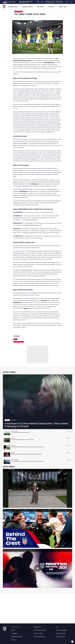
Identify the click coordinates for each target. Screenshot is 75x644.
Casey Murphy (24, 191)
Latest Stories (10, 372)
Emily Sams (34, 184)
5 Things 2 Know (18, 12)
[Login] (67, 2)
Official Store (59, 2)
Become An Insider (50, 2)
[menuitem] (14, 7)
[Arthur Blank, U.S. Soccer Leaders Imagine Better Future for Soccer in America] (7, 455)
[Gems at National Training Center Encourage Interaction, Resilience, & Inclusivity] (7, 447)
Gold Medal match (49, 63)
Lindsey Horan (17, 302)
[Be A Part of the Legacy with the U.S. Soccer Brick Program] (7, 440)
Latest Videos (9, 467)
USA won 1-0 (45, 300)
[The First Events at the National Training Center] (7, 433)
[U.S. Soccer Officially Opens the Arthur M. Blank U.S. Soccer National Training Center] (7, 462)
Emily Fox (27, 308)
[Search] (72, 2)
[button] (72, 2)
